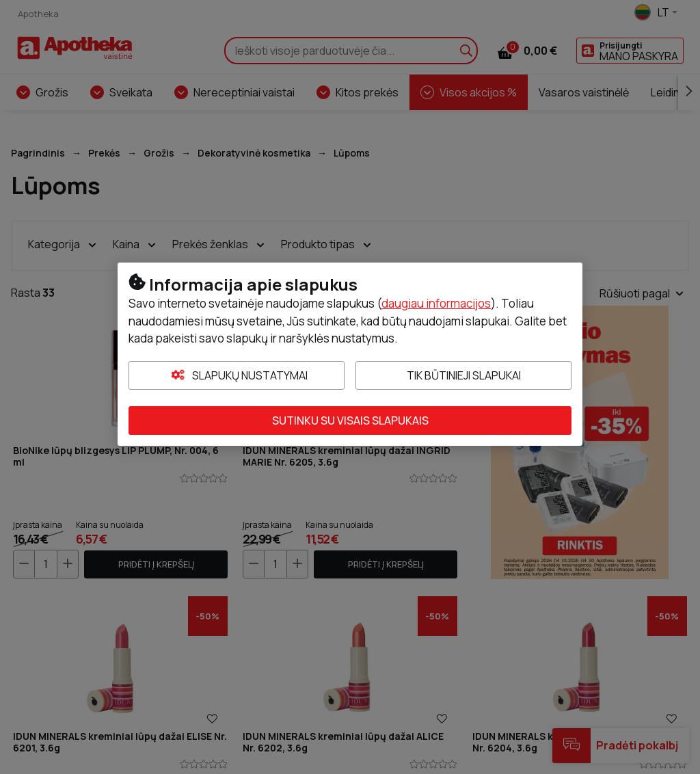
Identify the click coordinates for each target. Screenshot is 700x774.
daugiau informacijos (436, 303)
